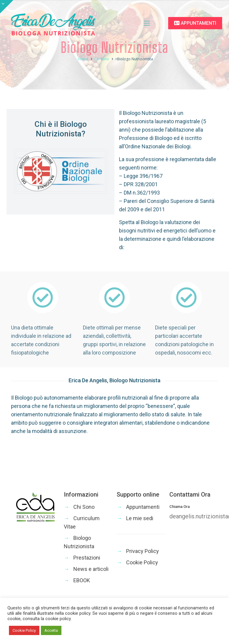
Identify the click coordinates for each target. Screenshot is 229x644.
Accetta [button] (51, 630)
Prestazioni (87, 558)
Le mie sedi (140, 518)
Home (94, 59)
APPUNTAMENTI (195, 23)
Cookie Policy (142, 562)
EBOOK (82, 580)
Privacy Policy (143, 551)
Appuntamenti (143, 507)
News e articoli (91, 569)
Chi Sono (113, 59)
